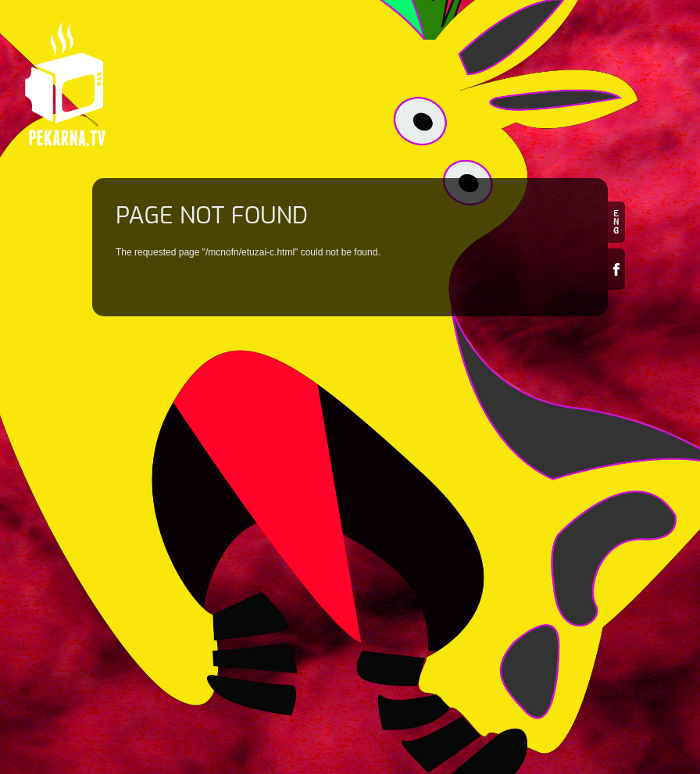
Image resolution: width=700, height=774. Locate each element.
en (616, 222)
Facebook (616, 269)
